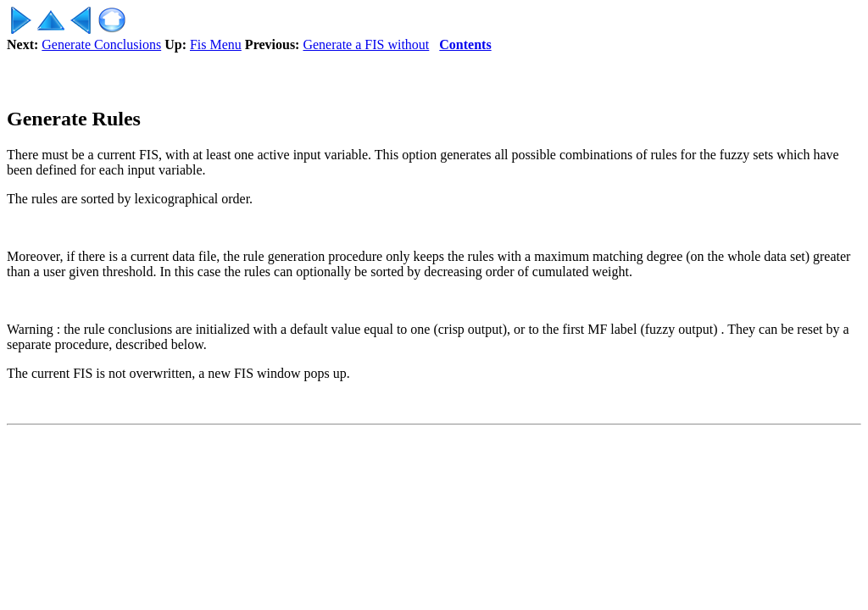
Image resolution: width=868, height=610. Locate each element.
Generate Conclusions (101, 44)
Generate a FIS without (366, 44)
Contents (465, 44)
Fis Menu (216, 44)
